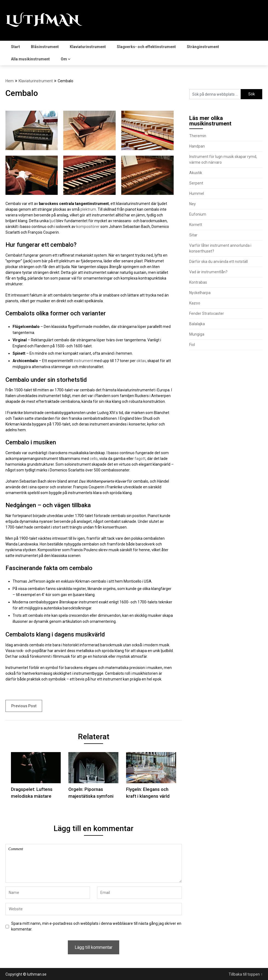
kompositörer (88, 227)
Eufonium (198, 214)
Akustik (196, 173)
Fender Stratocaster (207, 313)
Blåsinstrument (45, 47)
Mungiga (197, 334)
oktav (141, 361)
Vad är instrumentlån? (208, 272)
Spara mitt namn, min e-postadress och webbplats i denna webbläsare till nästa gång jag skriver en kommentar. (96, 926)
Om (64, 59)
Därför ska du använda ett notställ (219, 262)
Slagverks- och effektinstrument (146, 47)
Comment (94, 863)
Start (15, 47)
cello (94, 459)
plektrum (88, 209)
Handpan (197, 146)
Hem (10, 81)
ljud (53, 221)
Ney (193, 204)
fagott (140, 459)
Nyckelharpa (200, 293)
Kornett (196, 225)
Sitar (193, 235)
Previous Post (24, 706)
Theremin (198, 136)
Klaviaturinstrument (88, 47)
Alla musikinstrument (30, 59)
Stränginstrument (203, 47)
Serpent (196, 183)
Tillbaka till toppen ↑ (246, 974)
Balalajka (197, 324)
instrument (83, 361)
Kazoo (195, 303)
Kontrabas (198, 282)
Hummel (197, 193)
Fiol (192, 345)
